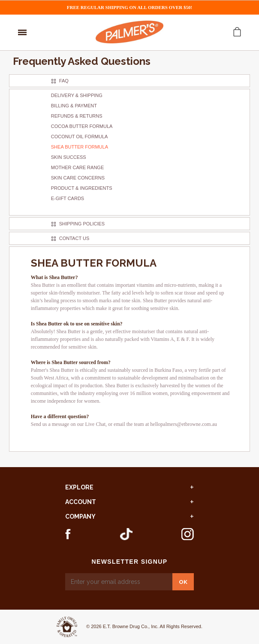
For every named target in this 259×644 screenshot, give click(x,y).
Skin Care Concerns (78, 178)
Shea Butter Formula (80, 147)
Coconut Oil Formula (80, 137)
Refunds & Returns (77, 116)
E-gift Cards (68, 198)
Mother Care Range (77, 167)
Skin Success (69, 157)
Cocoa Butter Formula (82, 126)
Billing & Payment (74, 106)
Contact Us (74, 238)
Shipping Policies (82, 224)
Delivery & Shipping (77, 95)
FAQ (64, 81)
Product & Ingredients (82, 188)
